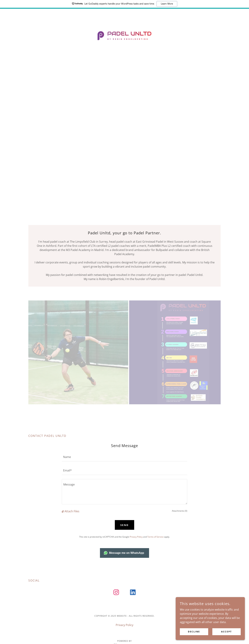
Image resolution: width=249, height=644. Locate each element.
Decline (194, 632)
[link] (124, 35)
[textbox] (124, 457)
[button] (63, 511)
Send (125, 525)
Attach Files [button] (72, 511)
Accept (226, 632)
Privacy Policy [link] (136, 537)
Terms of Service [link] (155, 537)
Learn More (167, 4)
